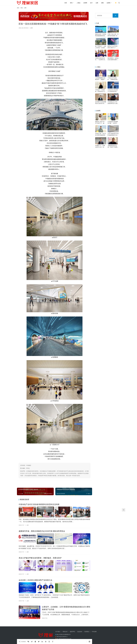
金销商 (85, 3)
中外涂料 (94, 632)
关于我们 (58, 632)
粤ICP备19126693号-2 (62, 637)
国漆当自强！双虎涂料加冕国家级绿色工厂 (101, 35)
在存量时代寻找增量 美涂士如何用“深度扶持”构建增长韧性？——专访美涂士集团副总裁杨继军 (101, 103)
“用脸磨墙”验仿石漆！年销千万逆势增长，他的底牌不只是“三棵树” (113, 146)
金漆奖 (109, 3)
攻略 (102, 3)
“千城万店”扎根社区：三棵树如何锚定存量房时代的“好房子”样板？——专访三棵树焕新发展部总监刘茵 (113, 79)
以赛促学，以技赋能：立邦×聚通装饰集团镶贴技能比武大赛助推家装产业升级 (66, 608)
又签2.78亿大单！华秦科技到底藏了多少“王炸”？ (113, 35)
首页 (66, 3)
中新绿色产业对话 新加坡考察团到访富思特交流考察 (39, 504)
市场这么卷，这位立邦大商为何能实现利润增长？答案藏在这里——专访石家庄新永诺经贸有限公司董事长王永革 (101, 134)
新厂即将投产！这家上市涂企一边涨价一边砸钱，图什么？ (101, 47)
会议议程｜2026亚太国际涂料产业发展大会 (36, 580)
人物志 (79, 3)
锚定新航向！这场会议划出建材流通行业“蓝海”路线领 (113, 59)
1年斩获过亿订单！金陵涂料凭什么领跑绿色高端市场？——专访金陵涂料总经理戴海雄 (113, 103)
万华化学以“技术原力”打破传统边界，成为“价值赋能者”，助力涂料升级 (113, 91)
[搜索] (115, 15)
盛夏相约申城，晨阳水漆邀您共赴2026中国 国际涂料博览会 (42, 531)
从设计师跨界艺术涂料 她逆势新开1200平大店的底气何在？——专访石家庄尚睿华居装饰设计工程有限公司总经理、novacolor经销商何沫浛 (113, 134)
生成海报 (22, 642)
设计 (91, 3)
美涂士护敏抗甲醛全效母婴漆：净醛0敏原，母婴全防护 (40, 558)
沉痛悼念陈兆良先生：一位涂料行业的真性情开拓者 (101, 59)
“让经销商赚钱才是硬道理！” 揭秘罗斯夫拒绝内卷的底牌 (100, 79)
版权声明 (72, 632)
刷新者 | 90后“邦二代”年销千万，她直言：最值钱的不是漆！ (100, 122)
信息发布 (80, 632)
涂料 (32, 28)
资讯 (71, 3)
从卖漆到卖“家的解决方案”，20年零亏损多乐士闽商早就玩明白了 (113, 122)
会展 (97, 3)
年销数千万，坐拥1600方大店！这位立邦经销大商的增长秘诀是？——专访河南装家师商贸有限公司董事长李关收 (101, 146)
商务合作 (65, 632)
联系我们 (87, 632)
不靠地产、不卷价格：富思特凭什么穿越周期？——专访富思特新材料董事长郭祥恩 (101, 91)
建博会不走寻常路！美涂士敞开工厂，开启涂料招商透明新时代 (113, 47)
